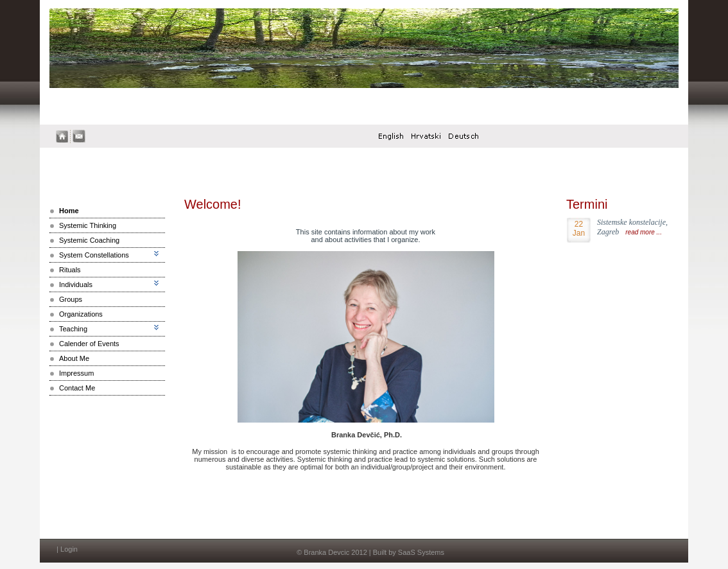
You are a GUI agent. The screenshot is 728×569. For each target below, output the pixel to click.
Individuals (76, 284)
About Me (74, 358)
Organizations (81, 314)
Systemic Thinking (88, 225)
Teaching (73, 329)
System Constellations (94, 255)
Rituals (70, 270)
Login (69, 549)
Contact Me (77, 388)
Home (69, 211)
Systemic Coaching (89, 240)
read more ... (644, 232)
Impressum (76, 373)
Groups (71, 299)
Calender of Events (89, 344)
